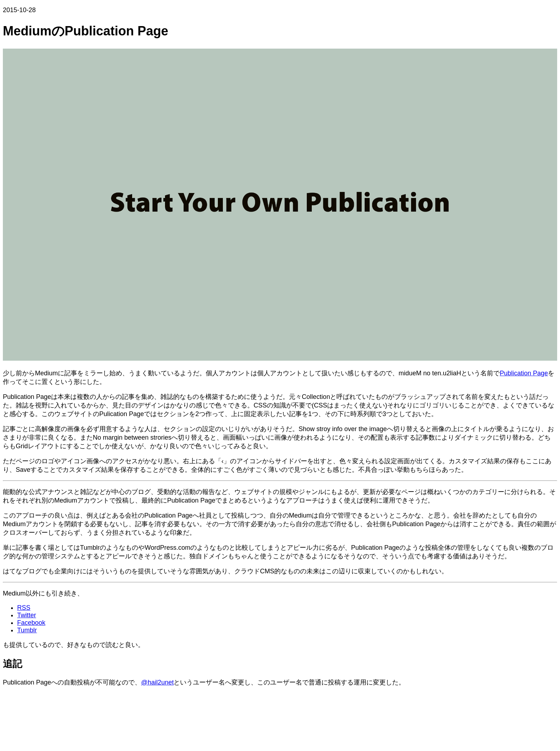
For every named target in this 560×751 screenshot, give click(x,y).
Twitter (27, 615)
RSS (24, 608)
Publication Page (524, 373)
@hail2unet (157, 682)
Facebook (31, 623)
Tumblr (27, 630)
